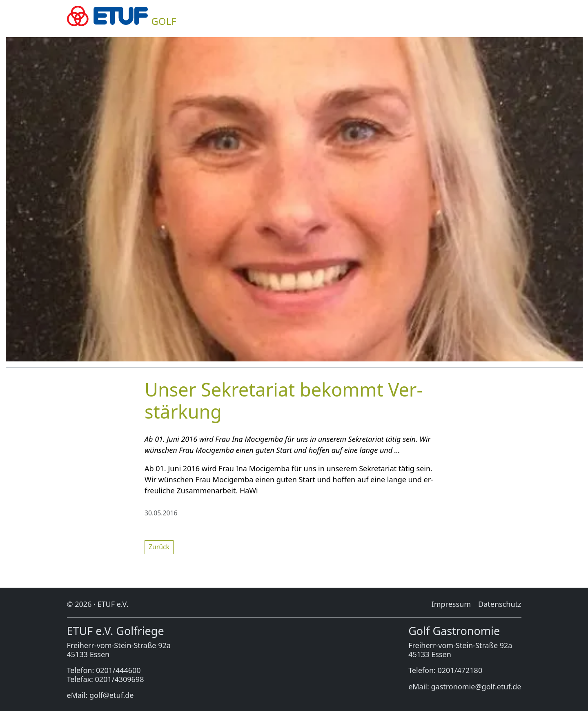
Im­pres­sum (451, 604)
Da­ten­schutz (500, 604)
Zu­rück (159, 547)
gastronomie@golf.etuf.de (476, 686)
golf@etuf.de (112, 695)
